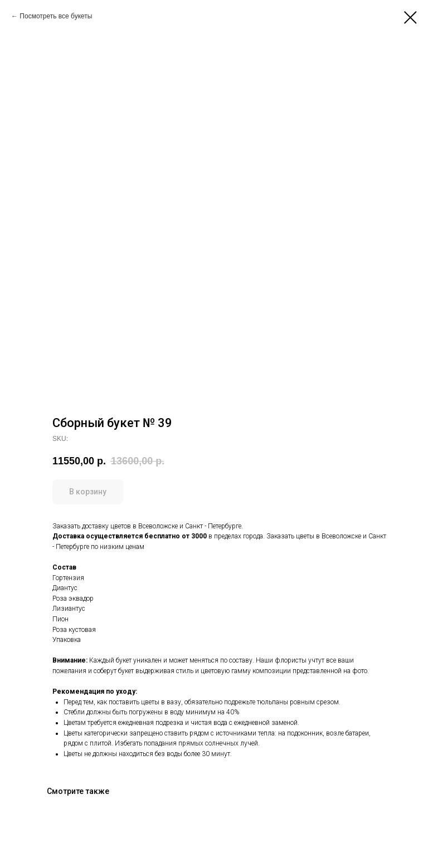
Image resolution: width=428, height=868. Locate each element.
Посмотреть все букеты (56, 16)
